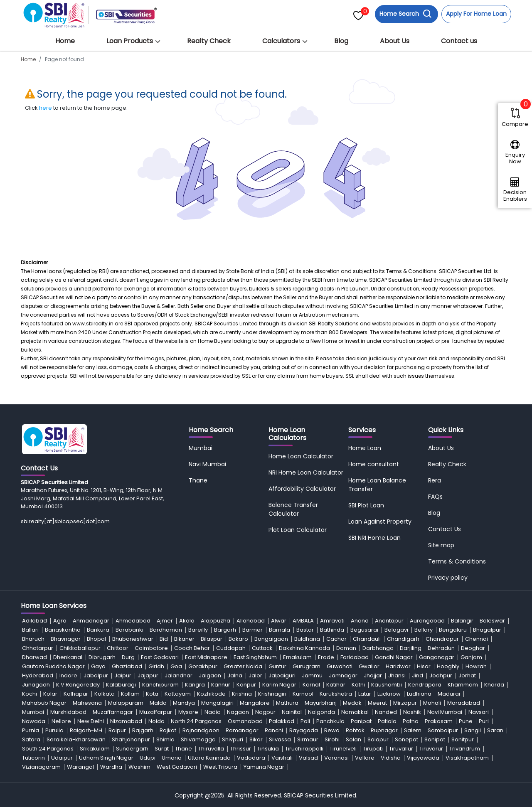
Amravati (332, 621)
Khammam (463, 685)
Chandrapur (442, 639)
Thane (198, 480)
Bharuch (33, 639)
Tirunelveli (343, 749)
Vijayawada (423, 758)
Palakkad (282, 721)
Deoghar (473, 648)
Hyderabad (38, 675)
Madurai (449, 694)
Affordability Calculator (302, 489)
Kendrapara (425, 685)
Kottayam (178, 694)
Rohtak (355, 730)
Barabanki (129, 630)
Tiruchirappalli (304, 749)
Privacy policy (448, 578)
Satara (31, 739)
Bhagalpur (487, 630)
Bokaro (238, 639)
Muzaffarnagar (113, 712)
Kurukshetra (336, 694)
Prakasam (439, 721)
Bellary (424, 630)
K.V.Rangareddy (78, 685)
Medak (352, 703)
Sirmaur (308, 739)
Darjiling (411, 648)
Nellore (61, 721)
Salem (413, 730)
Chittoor (118, 648)
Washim (139, 767)
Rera (435, 480)
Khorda (494, 685)
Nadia (213, 712)
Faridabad (355, 657)
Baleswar (492, 621)
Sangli (473, 730)
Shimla (165, 739)
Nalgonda (321, 712)
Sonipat (435, 739)
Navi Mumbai (207, 464)
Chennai (477, 639)
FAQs (435, 497)
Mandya (184, 703)
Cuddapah (231, 648)
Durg (128, 657)
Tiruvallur (401, 749)
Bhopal (96, 639)
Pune (466, 721)
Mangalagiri (217, 703)
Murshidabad (68, 712)
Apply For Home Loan (476, 14)
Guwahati (340, 666)
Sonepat (406, 739)
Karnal (311, 685)
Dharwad (34, 657)
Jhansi (397, 675)
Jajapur (148, 675)
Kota (152, 694)
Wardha (111, 767)
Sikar (256, 739)
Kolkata (105, 694)
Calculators (281, 41)
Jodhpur (441, 675)
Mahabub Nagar (44, 703)
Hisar (424, 666)
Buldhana (307, 639)
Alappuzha (216, 621)
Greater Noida (243, 666)
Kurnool (303, 694)
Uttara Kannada (209, 758)
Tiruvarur (431, 749)
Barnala (280, 630)
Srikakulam (95, 749)
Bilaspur (212, 639)
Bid (164, 639)
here (46, 108)
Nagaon (238, 712)
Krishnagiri (272, 694)
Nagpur (265, 712)
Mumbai (201, 448)
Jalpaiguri (282, 675)
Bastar (305, 630)
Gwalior (369, 666)
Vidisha (391, 758)
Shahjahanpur (131, 739)
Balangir (462, 621)
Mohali (432, 703)
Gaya (98, 666)
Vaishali (282, 758)
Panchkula (330, 721)
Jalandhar (179, 675)
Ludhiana (419, 694)
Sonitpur (463, 739)
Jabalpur (96, 675)
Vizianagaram (41, 767)
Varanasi (336, 758)
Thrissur (241, 749)
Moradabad (464, 703)
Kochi (30, 694)
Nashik (412, 712)
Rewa (332, 730)
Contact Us (445, 529)
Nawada (34, 721)
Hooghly (448, 666)
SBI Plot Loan (366, 505)
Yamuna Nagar (264, 767)
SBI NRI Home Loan (374, 538)
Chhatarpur (38, 648)
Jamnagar (343, 675)
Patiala (387, 721)
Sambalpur (443, 730)
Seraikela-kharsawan (76, 739)
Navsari (479, 712)
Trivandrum (465, 749)
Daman (346, 648)
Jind (417, 675)
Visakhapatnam (467, 758)
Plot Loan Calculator (298, 530)
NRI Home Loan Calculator (306, 472)
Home (65, 41)
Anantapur (389, 621)
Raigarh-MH (86, 730)
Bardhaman (166, 630)
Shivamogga (198, 739)
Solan (353, 739)
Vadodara (251, 758)
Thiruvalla (211, 749)
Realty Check (209, 41)
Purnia (31, 730)
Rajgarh (143, 730)
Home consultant (374, 464)
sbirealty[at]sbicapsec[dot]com (65, 521)
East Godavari (160, 657)
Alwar (279, 621)
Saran (495, 730)
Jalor (255, 675)
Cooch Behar (192, 648)
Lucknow (389, 694)
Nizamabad (126, 721)
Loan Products (130, 41)
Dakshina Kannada (304, 648)
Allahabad (251, 621)
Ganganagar (437, 657)
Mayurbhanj (321, 703)
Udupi (148, 758)
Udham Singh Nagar (106, 758)
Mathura (287, 703)
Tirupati (373, 749)
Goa (176, 666)
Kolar (50, 694)
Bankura (98, 630)
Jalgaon (210, 675)
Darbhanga (378, 648)
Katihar (336, 685)
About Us (395, 41)
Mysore (188, 712)
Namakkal (355, 712)
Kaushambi (387, 685)
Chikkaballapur (80, 648)
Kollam (130, 694)
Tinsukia (268, 749)
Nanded (386, 712)
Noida (156, 721)
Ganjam (471, 657)
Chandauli (367, 639)
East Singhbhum (255, 657)
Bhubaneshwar (133, 639)
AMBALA (303, 621)
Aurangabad (427, 621)
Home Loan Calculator (301, 456)
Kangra (195, 685)
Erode (326, 657)
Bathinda (332, 630)
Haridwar (398, 666)
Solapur (378, 739)
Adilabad (34, 621)
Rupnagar (384, 730)
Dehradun (441, 648)
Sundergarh (132, 749)
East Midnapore (206, 657)
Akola (187, 621)
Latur (365, 694)
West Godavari (177, 767)
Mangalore (255, 703)
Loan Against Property (380, 522)
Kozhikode (211, 694)
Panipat (361, 721)
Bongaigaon (271, 639)
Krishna (242, 694)
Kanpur (246, 685)
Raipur (117, 730)
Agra (60, 621)
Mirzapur (405, 703)
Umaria (172, 758)
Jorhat (467, 675)
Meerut (377, 703)
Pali (305, 721)
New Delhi (91, 721)
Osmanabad (245, 721)
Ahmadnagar (91, 621)
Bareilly (198, 630)
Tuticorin (33, 758)
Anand (360, 621)
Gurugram (307, 666)
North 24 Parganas (196, 721)
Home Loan (365, 448)
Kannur (221, 685)
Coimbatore (151, 648)
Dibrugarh (102, 657)
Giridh (156, 666)
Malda (158, 703)
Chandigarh (403, 639)
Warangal (80, 767)
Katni (358, 685)
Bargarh (225, 630)
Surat (162, 749)
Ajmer (165, 621)
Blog (341, 41)
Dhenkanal (68, 657)
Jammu (312, 675)
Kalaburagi (121, 685)
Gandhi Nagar (394, 657)
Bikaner (184, 639)
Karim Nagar (279, 685)
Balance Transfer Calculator (293, 509)
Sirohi (332, 739)
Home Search (406, 14)
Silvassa (280, 739)
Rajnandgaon (201, 730)
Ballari (30, 630)
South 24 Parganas (48, 749)
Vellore (365, 758)
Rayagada (304, 730)
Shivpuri (233, 739)
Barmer (252, 630)
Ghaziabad (127, 666)
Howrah (476, 666)
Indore (68, 675)
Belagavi (396, 630)
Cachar (336, 639)
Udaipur (62, 758)
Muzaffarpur (156, 712)
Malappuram (126, 703)
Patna (411, 721)
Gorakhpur (203, 666)
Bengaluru (453, 630)
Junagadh (36, 685)
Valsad (308, 758)
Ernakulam (297, 657)
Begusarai (364, 630)
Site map (441, 545)
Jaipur (123, 675)
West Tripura (220, 767)
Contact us (459, 41)
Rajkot (168, 730)
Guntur (277, 666)
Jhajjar (373, 675)
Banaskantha (63, 630)
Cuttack (262, 648)
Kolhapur (76, 694)
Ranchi (274, 730)
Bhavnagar (66, 639)
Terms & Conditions (457, 561)
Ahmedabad (133, 621)
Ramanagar (242, 730)
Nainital (292, 712)
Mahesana (87, 703)
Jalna (235, 675)
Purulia (54, 730)
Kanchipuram (160, 685)
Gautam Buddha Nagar (53, 666)
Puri (484, 721)
